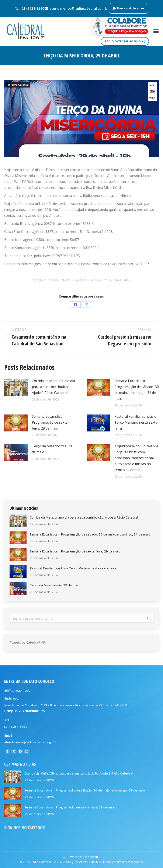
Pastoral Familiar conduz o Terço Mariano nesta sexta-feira (136, 422)
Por (88, 280)
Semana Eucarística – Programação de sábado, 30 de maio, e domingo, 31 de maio (137, 390)
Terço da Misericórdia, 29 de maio (52, 449)
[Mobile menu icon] (156, 31)
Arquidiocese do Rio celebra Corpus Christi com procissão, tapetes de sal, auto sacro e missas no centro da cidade (136, 458)
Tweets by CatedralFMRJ (28, 642)
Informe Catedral (18, 85)
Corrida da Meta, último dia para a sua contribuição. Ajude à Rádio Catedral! (53, 387)
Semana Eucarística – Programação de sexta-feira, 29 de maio (50, 422)
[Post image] (16, 387)
